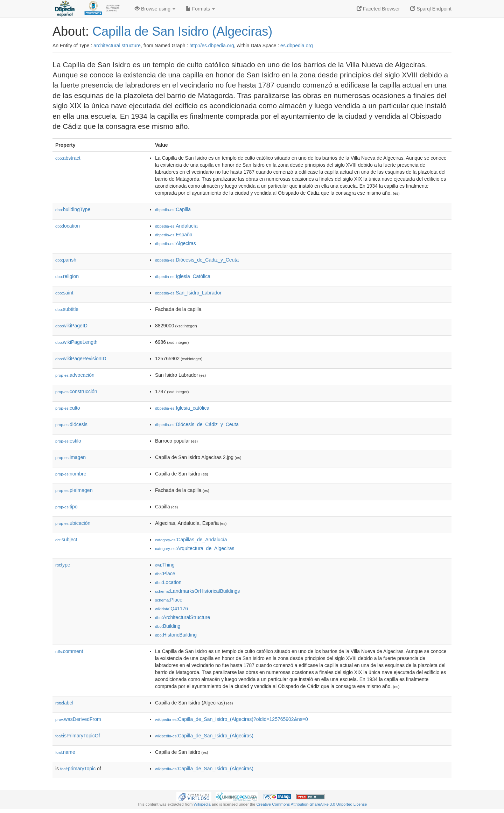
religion (67, 276)
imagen (71, 457)
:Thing (165, 565)
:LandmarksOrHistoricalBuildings (197, 591)
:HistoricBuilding (176, 635)
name (65, 752)
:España (174, 235)
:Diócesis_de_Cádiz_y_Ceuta (197, 260)
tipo (66, 507)
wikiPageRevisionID (81, 359)
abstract (68, 158)
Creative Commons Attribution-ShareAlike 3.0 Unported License (311, 804)
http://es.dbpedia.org (212, 46)
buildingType (73, 209)
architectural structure (117, 46)
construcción (76, 391)
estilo (68, 441)
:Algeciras (176, 243)
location (68, 226)
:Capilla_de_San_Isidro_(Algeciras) (204, 736)
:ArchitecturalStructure (183, 617)
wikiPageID (71, 326)
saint (64, 293)
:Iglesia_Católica (183, 276)
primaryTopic (78, 769)
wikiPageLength (76, 342)
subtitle (67, 309)
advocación (75, 375)
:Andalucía (176, 226)
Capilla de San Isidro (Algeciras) (182, 31)
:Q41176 (171, 609)
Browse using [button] (155, 9)
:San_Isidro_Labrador (188, 293)
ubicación (73, 523)
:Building (168, 626)
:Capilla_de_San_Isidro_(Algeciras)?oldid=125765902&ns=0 (232, 719)
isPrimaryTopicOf (78, 736)
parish (66, 260)
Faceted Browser (378, 9)
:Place (165, 574)
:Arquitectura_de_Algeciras (195, 548)
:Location (168, 582)
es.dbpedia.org (297, 46)
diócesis (71, 424)
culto (68, 408)
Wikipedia (202, 804)
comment (69, 651)
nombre (71, 474)
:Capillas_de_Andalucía (191, 540)
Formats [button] (200, 9)
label (64, 703)
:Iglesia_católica (182, 408)
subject (66, 540)
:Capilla (173, 209)
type (63, 565)
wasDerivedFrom (78, 719)
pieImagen (74, 490)
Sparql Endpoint (431, 9)
